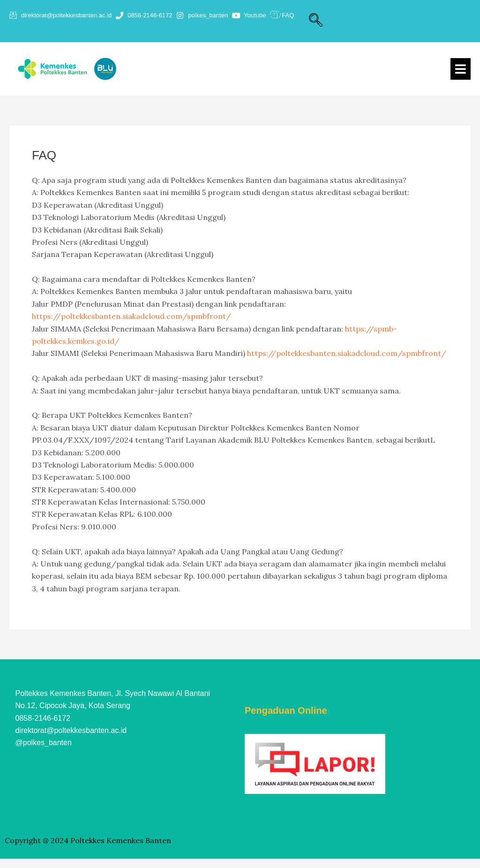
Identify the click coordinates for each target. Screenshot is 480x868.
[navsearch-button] (315, 21)
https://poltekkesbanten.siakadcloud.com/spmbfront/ (131, 316)
